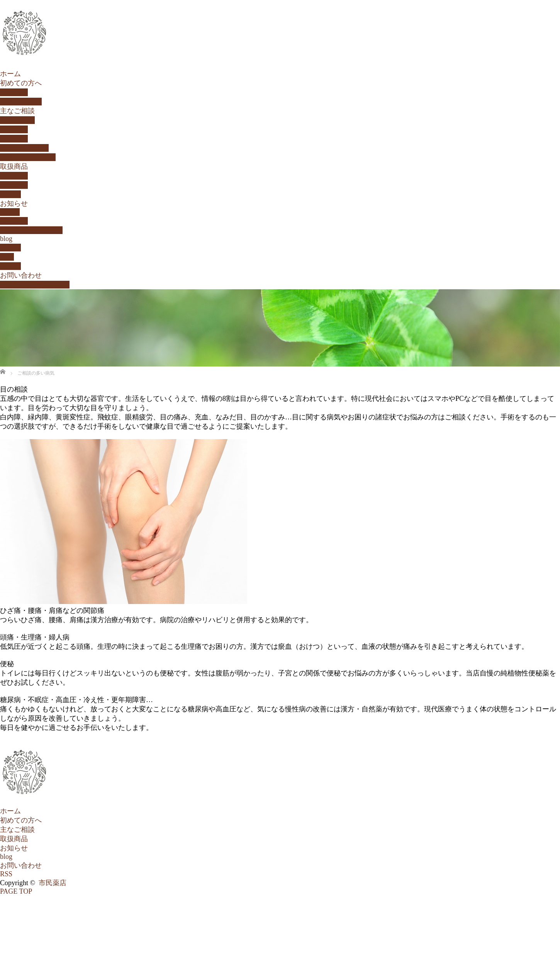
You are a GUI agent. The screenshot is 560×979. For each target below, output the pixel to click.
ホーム (10, 74)
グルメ (10, 266)
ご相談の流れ (21, 102)
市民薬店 (53, 883)
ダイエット (17, 120)
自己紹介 (14, 92)
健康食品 (14, 185)
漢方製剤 (14, 176)
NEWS (10, 212)
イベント (14, 221)
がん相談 (14, 139)
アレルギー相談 (24, 148)
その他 (10, 194)
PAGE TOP (16, 891)
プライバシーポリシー (35, 285)
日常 (7, 257)
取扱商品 (14, 166)
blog (6, 239)
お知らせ (14, 204)
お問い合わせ (21, 275)
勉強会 (10, 248)
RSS (6, 874)
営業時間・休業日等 (31, 230)
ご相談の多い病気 (28, 157)
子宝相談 (14, 129)
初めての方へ (21, 83)
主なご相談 (17, 111)
